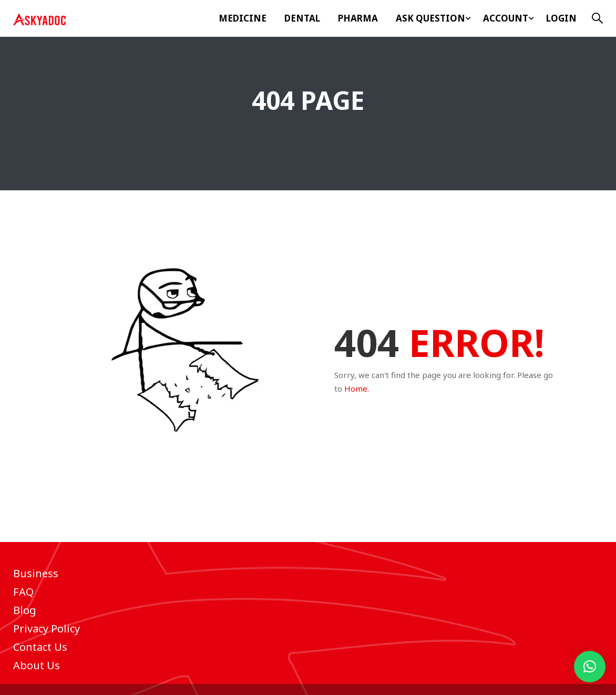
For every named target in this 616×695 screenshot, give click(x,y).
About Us (37, 665)
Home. (357, 389)
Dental (302, 18)
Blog (25, 610)
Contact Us (40, 647)
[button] (590, 667)
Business (36, 573)
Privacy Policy (47, 628)
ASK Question (430, 18)
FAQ (23, 592)
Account (506, 18)
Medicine (243, 18)
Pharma (358, 18)
